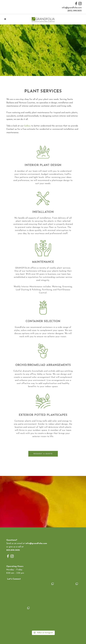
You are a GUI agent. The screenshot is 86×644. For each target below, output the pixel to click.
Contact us (12, 129)
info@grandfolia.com (72, 8)
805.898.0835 (13, 550)
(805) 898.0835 (75, 11)
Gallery (27, 126)
